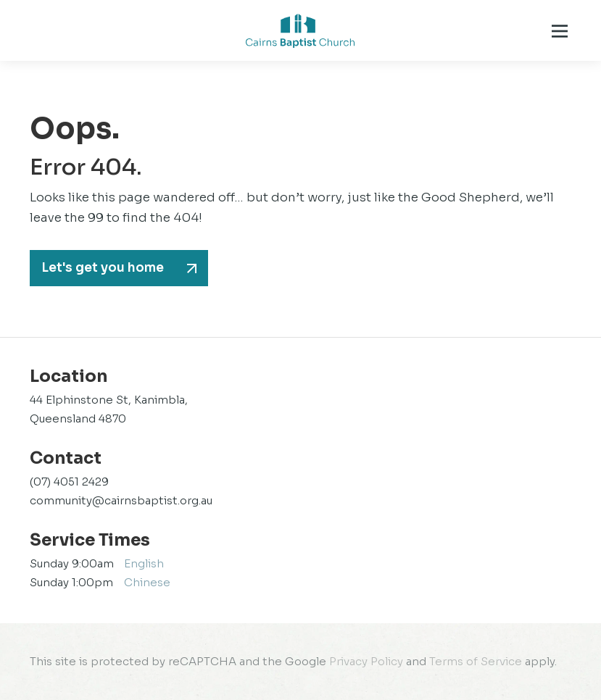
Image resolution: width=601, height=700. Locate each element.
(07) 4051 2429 (69, 482)
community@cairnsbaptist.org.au (121, 500)
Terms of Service (476, 661)
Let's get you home (103, 268)
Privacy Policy (366, 661)
